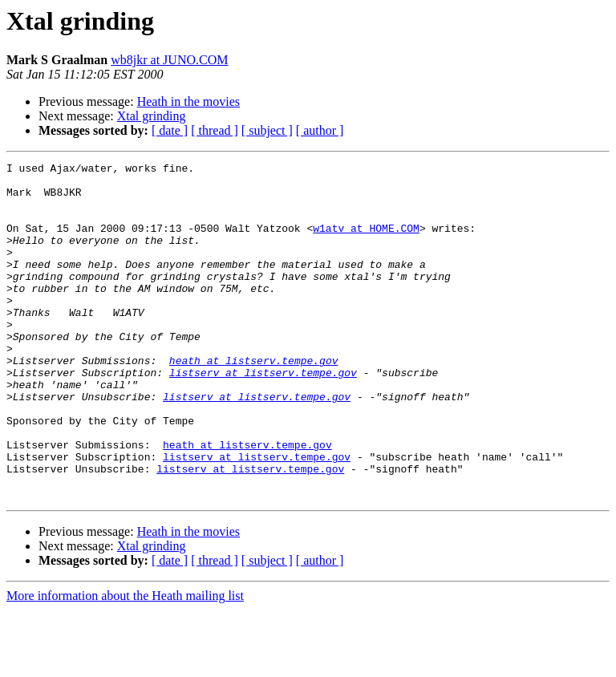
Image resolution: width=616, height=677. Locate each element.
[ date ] (170, 130)
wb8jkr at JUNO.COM (169, 60)
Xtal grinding (152, 116)
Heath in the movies (188, 101)
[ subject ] (267, 130)
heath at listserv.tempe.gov (254, 401)
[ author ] (320, 130)
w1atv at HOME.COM (366, 242)
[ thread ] (215, 130)
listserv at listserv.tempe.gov (263, 416)
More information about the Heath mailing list (125, 663)
